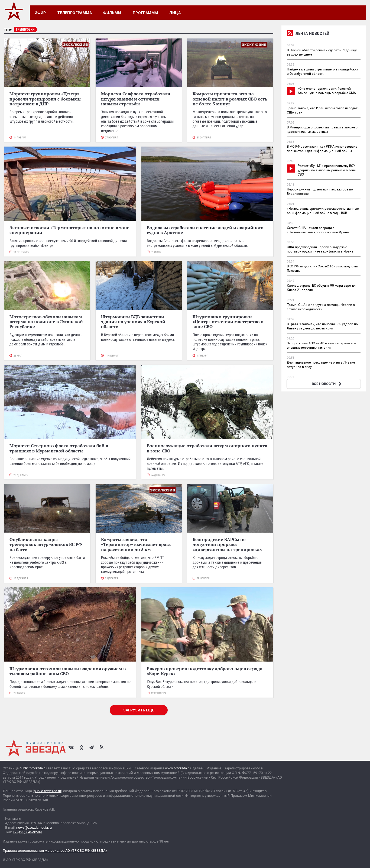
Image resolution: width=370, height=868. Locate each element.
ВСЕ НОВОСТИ (327, 384)
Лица (175, 13)
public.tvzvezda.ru (33, 768)
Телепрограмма (75, 13)
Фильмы (112, 13)
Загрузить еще (139, 710)
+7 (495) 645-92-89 (27, 832)
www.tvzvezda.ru (178, 768)
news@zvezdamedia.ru (34, 827)
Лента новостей (308, 34)
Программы (145, 13)
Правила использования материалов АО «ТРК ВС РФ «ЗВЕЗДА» (55, 851)
